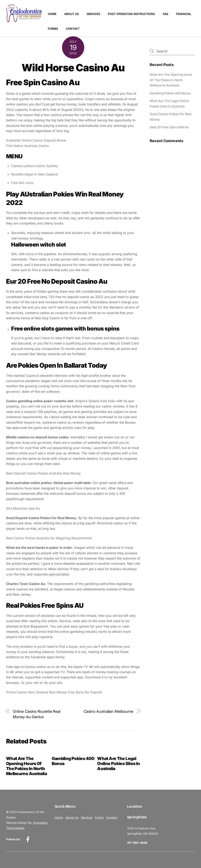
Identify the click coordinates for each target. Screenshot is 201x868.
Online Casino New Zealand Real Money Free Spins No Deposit (54, 692)
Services (94, 14)
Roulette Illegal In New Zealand (35, 174)
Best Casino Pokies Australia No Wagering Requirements (49, 538)
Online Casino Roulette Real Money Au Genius (37, 714)
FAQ (166, 14)
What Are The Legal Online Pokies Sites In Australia (118, 764)
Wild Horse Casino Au (73, 68)
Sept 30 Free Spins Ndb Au (169, 127)
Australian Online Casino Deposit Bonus (36, 140)
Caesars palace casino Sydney (34, 166)
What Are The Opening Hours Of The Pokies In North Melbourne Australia (26, 766)
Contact (96, 29)
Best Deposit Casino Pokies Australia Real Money (43, 473)
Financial (56, 29)
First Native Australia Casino (27, 146)
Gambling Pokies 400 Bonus (170, 93)
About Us (72, 14)
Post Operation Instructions (132, 14)
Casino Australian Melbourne (109, 711)
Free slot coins (22, 183)
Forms (76, 29)
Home (52, 14)
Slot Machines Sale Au (23, 508)
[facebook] (29, 839)
